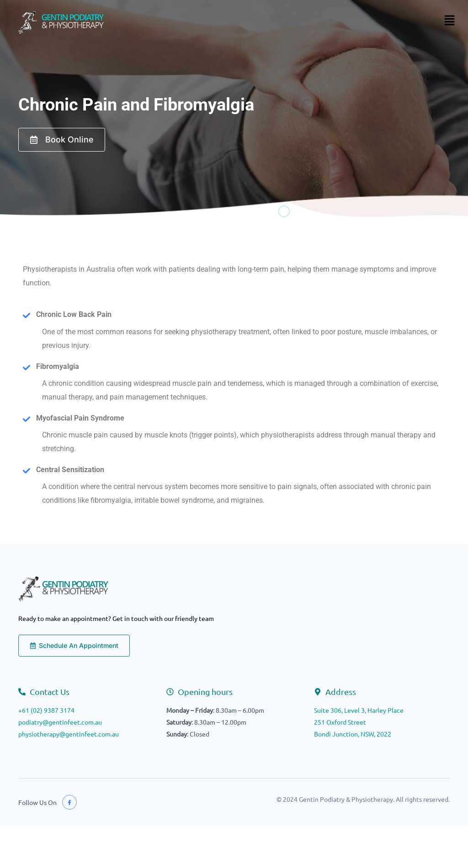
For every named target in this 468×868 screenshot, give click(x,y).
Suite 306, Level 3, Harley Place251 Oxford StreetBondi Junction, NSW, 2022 (359, 722)
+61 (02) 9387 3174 (46, 710)
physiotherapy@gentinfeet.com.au (69, 734)
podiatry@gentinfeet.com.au (60, 722)
